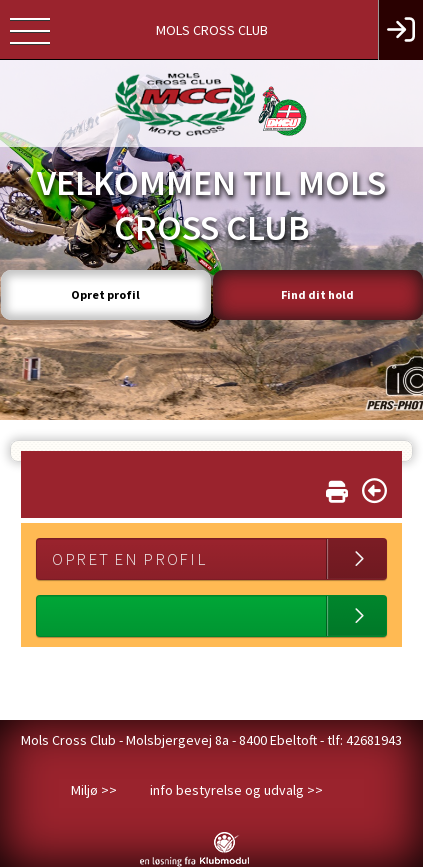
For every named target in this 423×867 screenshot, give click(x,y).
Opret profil (105, 294)
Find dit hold (317, 294)
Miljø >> (94, 790)
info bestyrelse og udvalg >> (236, 790)
